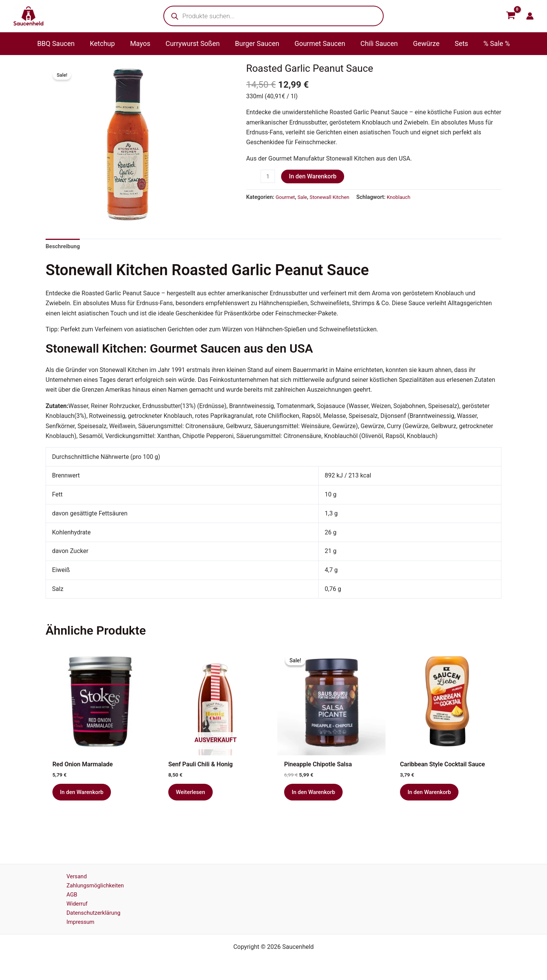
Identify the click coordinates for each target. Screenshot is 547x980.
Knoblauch (406, 198)
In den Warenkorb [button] (84, 795)
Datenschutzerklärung (89, 911)
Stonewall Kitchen (334, 198)
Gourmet (286, 198)
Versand (70, 871)
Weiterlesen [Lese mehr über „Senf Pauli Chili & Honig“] (192, 795)
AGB (65, 891)
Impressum (74, 921)
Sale (305, 198)
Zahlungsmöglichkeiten (90, 881)
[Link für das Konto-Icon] (530, 16)
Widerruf (70, 901)
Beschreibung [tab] (64, 247)
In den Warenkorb (314, 176)
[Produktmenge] (269, 177)
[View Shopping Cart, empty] (511, 16)
